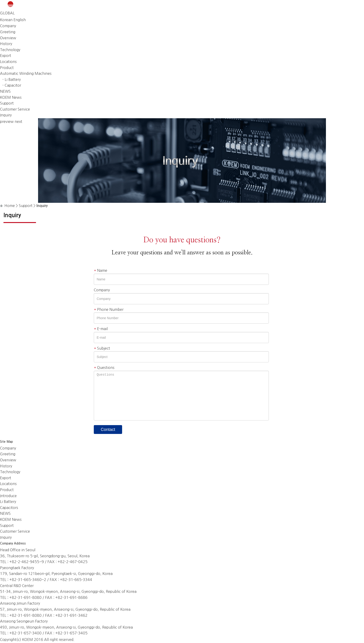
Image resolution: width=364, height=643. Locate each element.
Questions (104, 367)
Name (101, 270)
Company (8, 26)
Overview (8, 38)
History (6, 44)
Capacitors (9, 508)
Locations (8, 62)
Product (7, 68)
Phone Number (109, 309)
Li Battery (8, 502)
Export (6, 56)
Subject (102, 348)
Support (7, 103)
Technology (10, 50)
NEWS (5, 91)
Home (10, 206)
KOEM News (11, 97)
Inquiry (6, 115)
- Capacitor (12, 85)
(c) (19, 640)
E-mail (101, 329)
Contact (108, 430)
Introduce (8, 496)
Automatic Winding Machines (26, 73)
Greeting (8, 32)
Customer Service (15, 109)
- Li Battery (11, 79)
